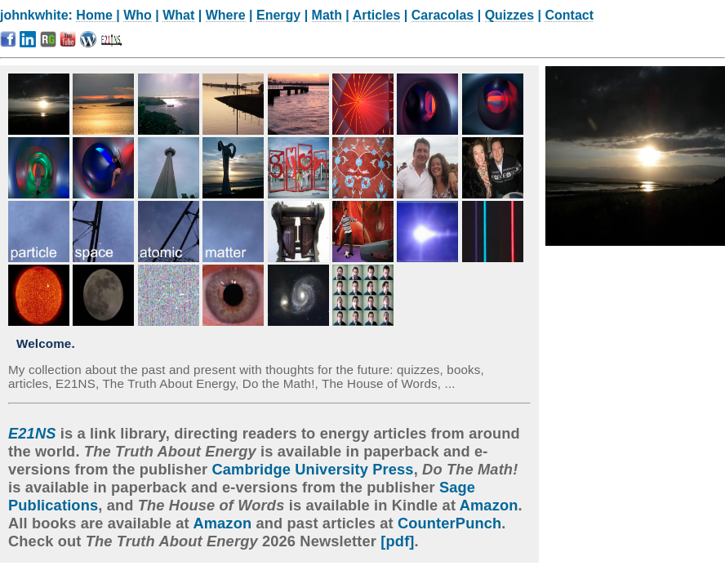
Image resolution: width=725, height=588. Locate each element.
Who (138, 15)
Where (226, 15)
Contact (569, 15)
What (178, 15)
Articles (377, 15)
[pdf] (397, 541)
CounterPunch (449, 523)
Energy (278, 15)
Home (96, 15)
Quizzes (509, 15)
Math (327, 15)
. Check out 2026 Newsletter (257, 532)
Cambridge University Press (312, 469)
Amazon (489, 505)
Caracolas (443, 15)
